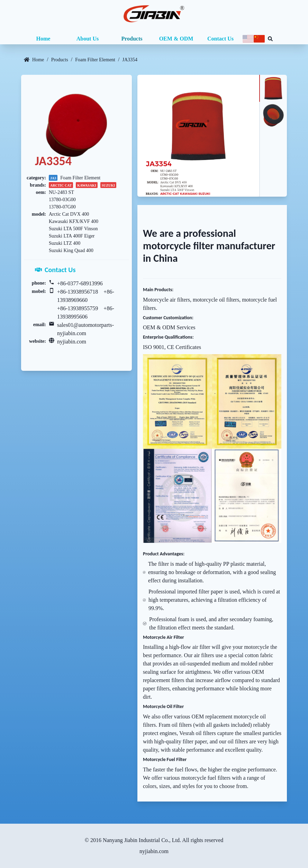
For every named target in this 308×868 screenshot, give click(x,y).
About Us (88, 39)
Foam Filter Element (95, 60)
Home (43, 39)
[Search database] (270, 39)
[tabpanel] (198, 136)
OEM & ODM (176, 39)
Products (132, 39)
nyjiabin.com (72, 342)
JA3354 (130, 60)
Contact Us (220, 39)
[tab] (273, 88)
